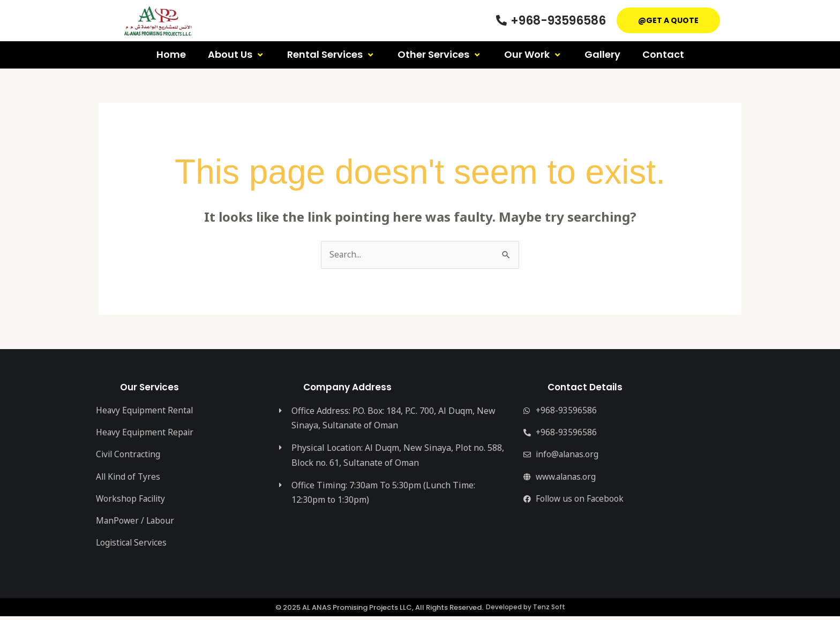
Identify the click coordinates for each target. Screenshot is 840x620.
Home (171, 54)
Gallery (602, 54)
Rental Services (331, 54)
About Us (237, 54)
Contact (663, 54)
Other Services (440, 54)
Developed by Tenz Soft (525, 611)
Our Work (533, 54)
